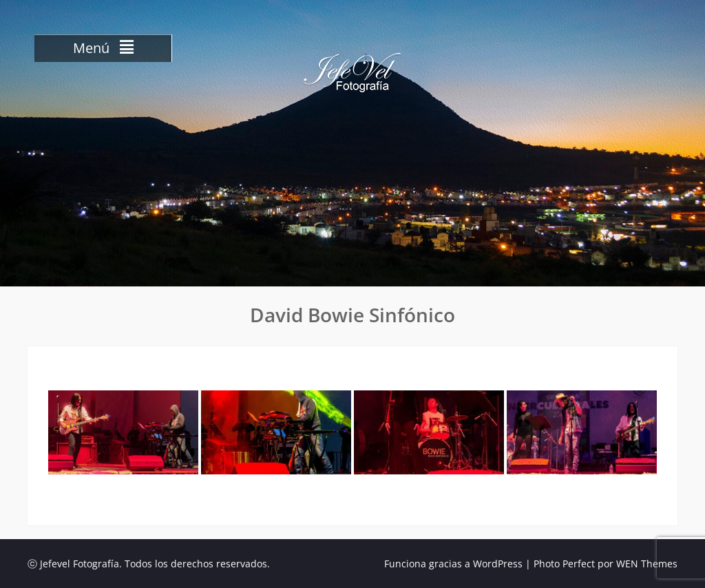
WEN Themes (647, 564)
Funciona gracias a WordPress (453, 564)
